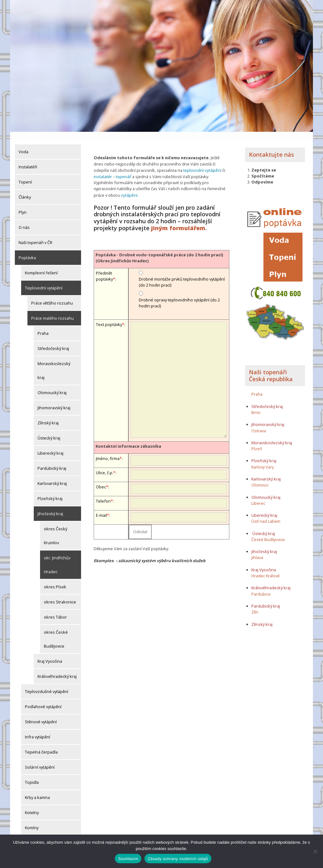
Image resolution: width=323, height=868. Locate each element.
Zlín (255, 604)
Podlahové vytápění (43, 699)
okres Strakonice (60, 594)
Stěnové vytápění (41, 714)
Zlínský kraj (48, 415)
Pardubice (261, 586)
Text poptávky (109, 316)
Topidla (32, 774)
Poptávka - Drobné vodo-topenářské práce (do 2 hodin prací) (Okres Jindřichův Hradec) (159, 249)
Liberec (258, 495)
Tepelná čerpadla (41, 744)
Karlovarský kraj (52, 475)
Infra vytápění (38, 729)
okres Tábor (55, 609)
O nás (24, 219)
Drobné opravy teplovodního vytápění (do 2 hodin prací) (179, 294)
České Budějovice (268, 532)
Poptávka (27, 250)
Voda (23, 144)
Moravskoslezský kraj (54, 363)
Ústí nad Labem (266, 514)
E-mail (101, 506)
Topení (25, 174)
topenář (123, 168)
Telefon (103, 492)
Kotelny (32, 805)
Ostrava (259, 423)
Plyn (23, 204)
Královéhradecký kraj (57, 668)
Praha (43, 325)
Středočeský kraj (53, 341)
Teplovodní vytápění (44, 280)
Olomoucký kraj (52, 385)
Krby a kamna (37, 789)
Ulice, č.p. (105, 464)
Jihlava (257, 550)
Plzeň (257, 441)
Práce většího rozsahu (52, 295)
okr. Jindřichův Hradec (57, 557)
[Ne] (315, 851)
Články (25, 189)
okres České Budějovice (56, 631)
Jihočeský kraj (50, 506)
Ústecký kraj (49, 430)
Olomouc (260, 477)
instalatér (103, 168)
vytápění (114, 186)
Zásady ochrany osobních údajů (178, 859)
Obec (101, 478)
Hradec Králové (266, 568)
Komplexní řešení (41, 265)
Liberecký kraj (50, 445)
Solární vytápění (40, 759)
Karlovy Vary (263, 459)
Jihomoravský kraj (54, 400)
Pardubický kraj (52, 460)
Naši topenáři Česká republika (271, 368)
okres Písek (55, 579)
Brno (256, 405)
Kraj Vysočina (50, 653)
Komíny (32, 820)
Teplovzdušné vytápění (47, 684)
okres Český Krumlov (56, 528)
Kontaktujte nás (271, 147)
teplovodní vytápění (202, 162)
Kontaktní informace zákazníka (128, 437)
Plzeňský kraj (50, 491)
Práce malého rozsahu (53, 310)
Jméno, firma (108, 450)
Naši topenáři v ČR (35, 235)
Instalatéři (28, 159)
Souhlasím (128, 859)
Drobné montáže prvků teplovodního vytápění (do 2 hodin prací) (182, 274)
